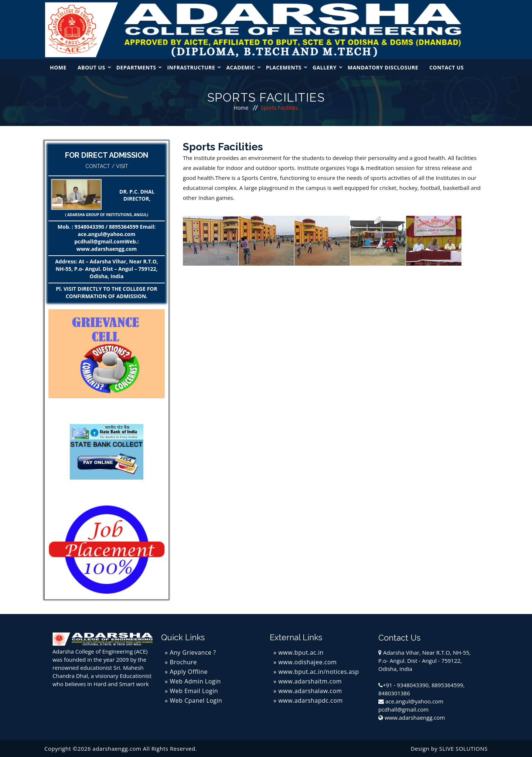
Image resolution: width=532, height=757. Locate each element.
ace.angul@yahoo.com (414, 701)
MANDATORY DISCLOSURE (383, 67)
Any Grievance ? (193, 652)
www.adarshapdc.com (310, 700)
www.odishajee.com (307, 662)
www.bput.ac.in (301, 652)
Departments (136, 67)
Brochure (183, 662)
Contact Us (446, 67)
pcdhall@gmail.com (403, 709)
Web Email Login (194, 691)
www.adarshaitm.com (310, 681)
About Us (91, 67)
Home (58, 67)
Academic (240, 67)
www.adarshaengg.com (415, 717)
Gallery (325, 67)
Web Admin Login (195, 681)
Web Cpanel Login (196, 700)
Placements (284, 67)
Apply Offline (189, 672)
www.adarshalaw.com (310, 691)
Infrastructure (191, 67)
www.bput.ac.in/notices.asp (318, 672)
